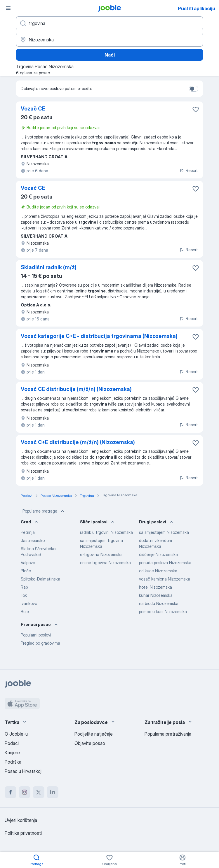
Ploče (26, 571)
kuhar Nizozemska (156, 595)
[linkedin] (53, 792)
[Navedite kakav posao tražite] (109, 23)
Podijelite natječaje (94, 734)
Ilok (24, 595)
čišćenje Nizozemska (158, 554)
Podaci (12, 743)
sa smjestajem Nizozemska (164, 532)
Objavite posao (90, 743)
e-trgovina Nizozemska (101, 554)
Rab (24, 587)
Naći (110, 55)
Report (189, 170)
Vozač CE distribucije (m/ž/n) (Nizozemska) (76, 389)
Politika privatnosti (23, 833)
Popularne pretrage (44, 511)
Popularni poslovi (36, 635)
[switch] (194, 89)
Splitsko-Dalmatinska (40, 579)
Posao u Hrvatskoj (23, 771)
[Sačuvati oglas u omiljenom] (196, 109)
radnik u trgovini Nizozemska (106, 532)
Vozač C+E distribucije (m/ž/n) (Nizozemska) (78, 442)
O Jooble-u (16, 734)
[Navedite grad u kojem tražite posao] (109, 40)
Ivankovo (29, 603)
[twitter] (39, 792)
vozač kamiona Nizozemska (165, 579)
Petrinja (28, 532)
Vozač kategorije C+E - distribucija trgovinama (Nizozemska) (99, 336)
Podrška (13, 762)
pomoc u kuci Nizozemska (163, 612)
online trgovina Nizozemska (105, 563)
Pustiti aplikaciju (197, 8)
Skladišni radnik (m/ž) (49, 267)
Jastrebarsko (33, 540)
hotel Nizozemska (155, 587)
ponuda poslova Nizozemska (165, 563)
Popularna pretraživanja (168, 734)
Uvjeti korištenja (21, 820)
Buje (25, 612)
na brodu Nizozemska (159, 603)
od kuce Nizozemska (158, 571)
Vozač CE (33, 109)
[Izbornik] (8, 8)
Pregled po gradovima (40, 643)
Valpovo (28, 563)
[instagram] (25, 792)
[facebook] (11, 792)
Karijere (12, 753)
